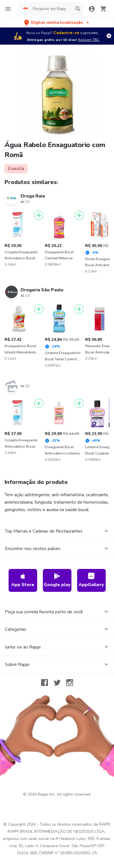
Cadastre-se (66, 33)
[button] (57, 22)
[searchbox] (51, 9)
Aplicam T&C (89, 40)
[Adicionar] (39, 215)
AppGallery (91, 580)
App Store (23, 580)
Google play (57, 580)
